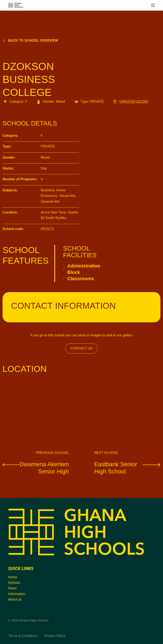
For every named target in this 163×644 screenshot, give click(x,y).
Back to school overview (30, 41)
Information (17, 594)
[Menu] (153, 5)
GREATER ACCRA (130, 102)
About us (15, 599)
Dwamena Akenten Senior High (36, 468)
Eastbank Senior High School (127, 468)
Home (13, 577)
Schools (14, 583)
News (12, 588)
